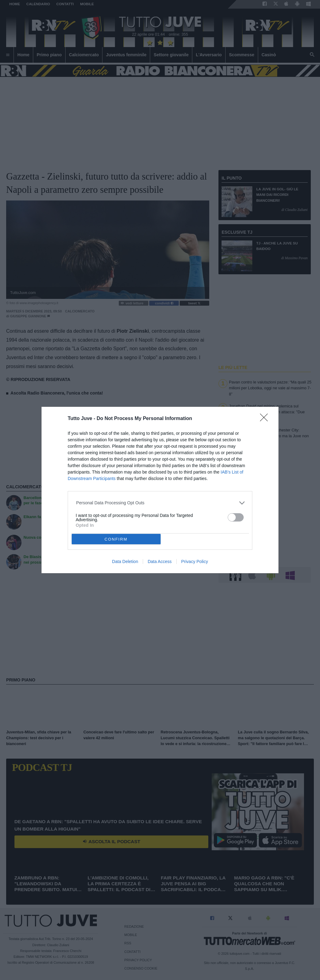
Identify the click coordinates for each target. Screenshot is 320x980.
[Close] (266, 419)
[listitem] (160, 503)
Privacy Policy (195, 561)
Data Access (160, 561)
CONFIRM (116, 539)
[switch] (236, 517)
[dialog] (160, 490)
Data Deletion (125, 561)
